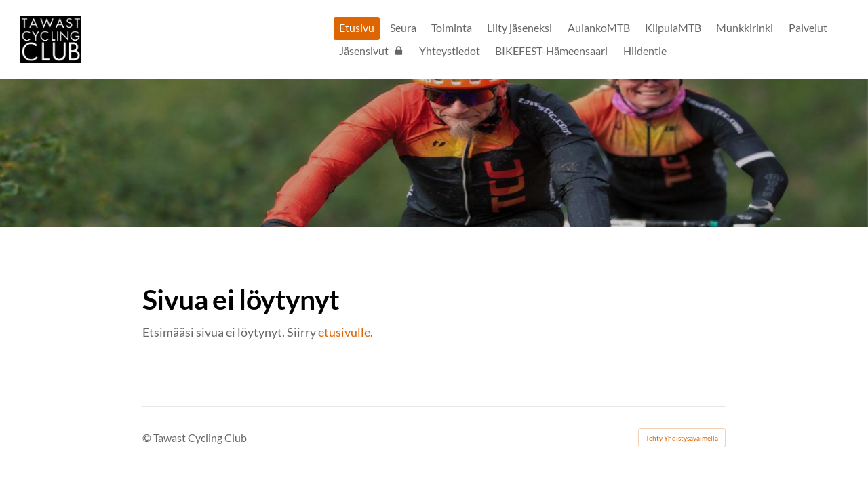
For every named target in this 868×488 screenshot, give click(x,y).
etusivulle (344, 332)
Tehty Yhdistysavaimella (682, 438)
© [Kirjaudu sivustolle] (148, 438)
